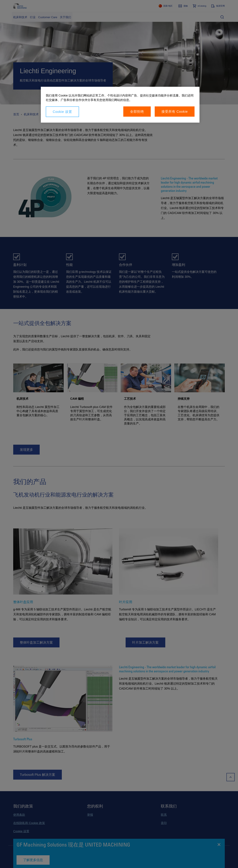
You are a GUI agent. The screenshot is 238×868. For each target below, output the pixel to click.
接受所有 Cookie (175, 112)
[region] (120, 105)
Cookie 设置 (62, 112)
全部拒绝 (137, 112)
